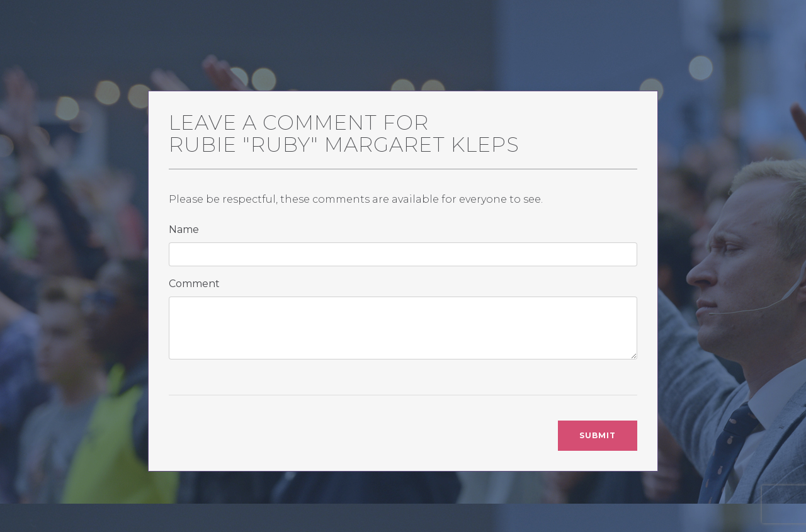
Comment (194, 284)
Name (184, 229)
